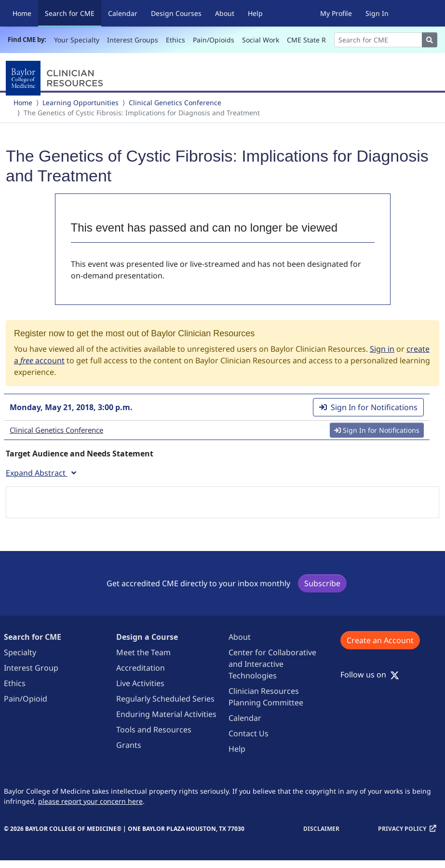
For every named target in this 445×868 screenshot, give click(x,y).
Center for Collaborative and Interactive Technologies (272, 664)
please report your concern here (90, 801)
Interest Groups (133, 40)
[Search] (378, 40)
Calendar (123, 13)
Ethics (175, 40)
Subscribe (322, 583)
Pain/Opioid (26, 699)
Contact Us (249, 733)
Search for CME (73, 13)
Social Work (261, 40)
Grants (129, 745)
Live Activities (140, 683)
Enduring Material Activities (166, 714)
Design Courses (176, 13)
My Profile (336, 13)
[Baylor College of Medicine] (56, 78)
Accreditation (141, 668)
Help (255, 13)
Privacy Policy (402, 829)
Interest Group (31, 668)
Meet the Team (143, 652)
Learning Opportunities (81, 103)
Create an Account (380, 640)
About (225, 13)
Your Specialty (77, 40)
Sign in (382, 349)
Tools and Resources (154, 730)
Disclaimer (321, 829)
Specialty (20, 652)
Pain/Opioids (214, 40)
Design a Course (147, 637)
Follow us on (370, 675)
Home (22, 13)
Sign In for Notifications (368, 407)
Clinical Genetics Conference (175, 103)
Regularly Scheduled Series (165, 699)
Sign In (377, 13)
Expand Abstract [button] (41, 473)
